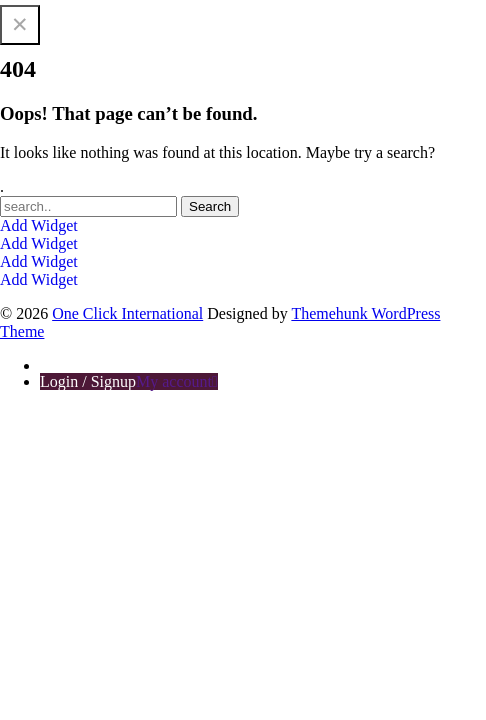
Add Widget (39, 225)
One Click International (75, 8)
